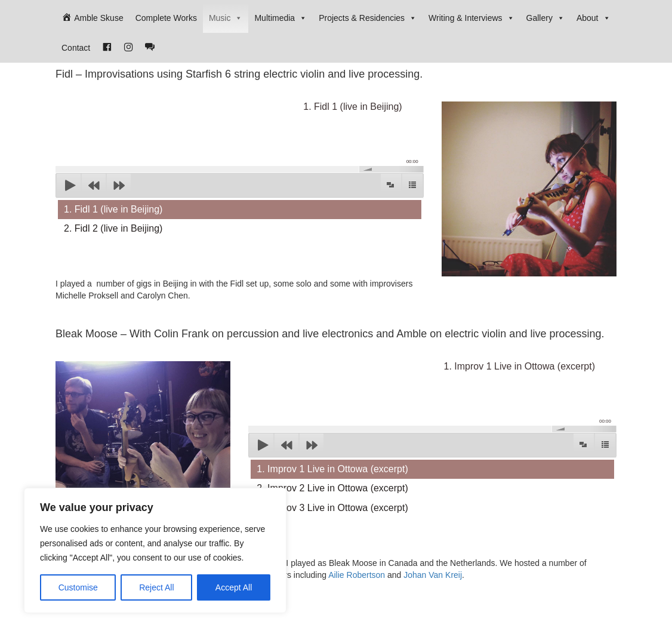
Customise (78, 587)
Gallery (545, 18)
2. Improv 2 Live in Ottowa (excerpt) (332, 488)
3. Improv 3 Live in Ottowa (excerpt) (332, 508)
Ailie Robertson (357, 575)
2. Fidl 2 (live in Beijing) (113, 228)
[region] (155, 550)
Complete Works (166, 18)
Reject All (156, 587)
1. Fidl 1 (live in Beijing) (113, 209)
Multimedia (280, 18)
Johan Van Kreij (433, 575)
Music (226, 18)
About (594, 18)
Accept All (234, 587)
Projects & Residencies (368, 18)
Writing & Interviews (471, 18)
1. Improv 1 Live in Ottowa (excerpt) (332, 469)
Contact (76, 48)
